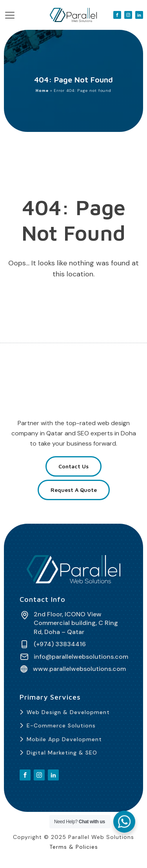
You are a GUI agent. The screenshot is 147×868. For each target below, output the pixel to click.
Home (42, 90)
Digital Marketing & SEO (62, 753)
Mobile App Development (64, 739)
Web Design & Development (68, 712)
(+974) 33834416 (60, 644)
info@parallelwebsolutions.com (81, 657)
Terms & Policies (74, 847)
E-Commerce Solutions (61, 725)
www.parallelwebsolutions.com (79, 669)
